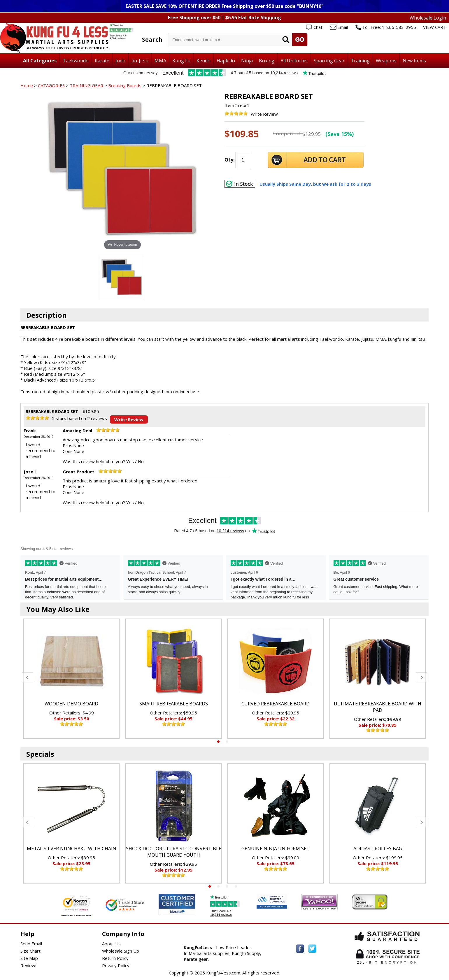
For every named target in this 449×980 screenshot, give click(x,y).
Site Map (29, 958)
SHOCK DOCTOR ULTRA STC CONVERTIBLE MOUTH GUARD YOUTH (174, 852)
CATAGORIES (51, 85)
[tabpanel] (71, 679)
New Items (414, 61)
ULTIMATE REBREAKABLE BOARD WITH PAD (378, 707)
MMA (160, 61)
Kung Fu (181, 61)
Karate (102, 61)
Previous (28, 677)
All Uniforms (294, 61)
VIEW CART (435, 27)
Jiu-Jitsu (140, 61)
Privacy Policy (116, 965)
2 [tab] (227, 742)
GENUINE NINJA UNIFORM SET (276, 849)
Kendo (204, 61)
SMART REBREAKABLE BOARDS (174, 704)
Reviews (29, 965)
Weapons (386, 61)
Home (27, 85)
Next (421, 677)
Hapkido (226, 61)
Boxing (267, 61)
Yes (130, 461)
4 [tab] (236, 886)
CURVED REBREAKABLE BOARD (276, 704)
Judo (120, 61)
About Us (111, 944)
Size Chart (30, 951)
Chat (318, 27)
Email (343, 27)
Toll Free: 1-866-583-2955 (389, 27)
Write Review (264, 114)
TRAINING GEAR (86, 85)
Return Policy (115, 958)
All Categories (40, 61)
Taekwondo (76, 61)
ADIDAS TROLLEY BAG (378, 849)
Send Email (31, 944)
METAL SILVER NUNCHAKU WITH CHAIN (72, 849)
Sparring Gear (329, 61)
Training (360, 61)
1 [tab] (218, 742)
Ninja (247, 61)
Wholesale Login (428, 18)
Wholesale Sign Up (121, 951)
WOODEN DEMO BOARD (71, 704)
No (141, 461)
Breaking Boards (125, 85)
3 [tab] (227, 886)
